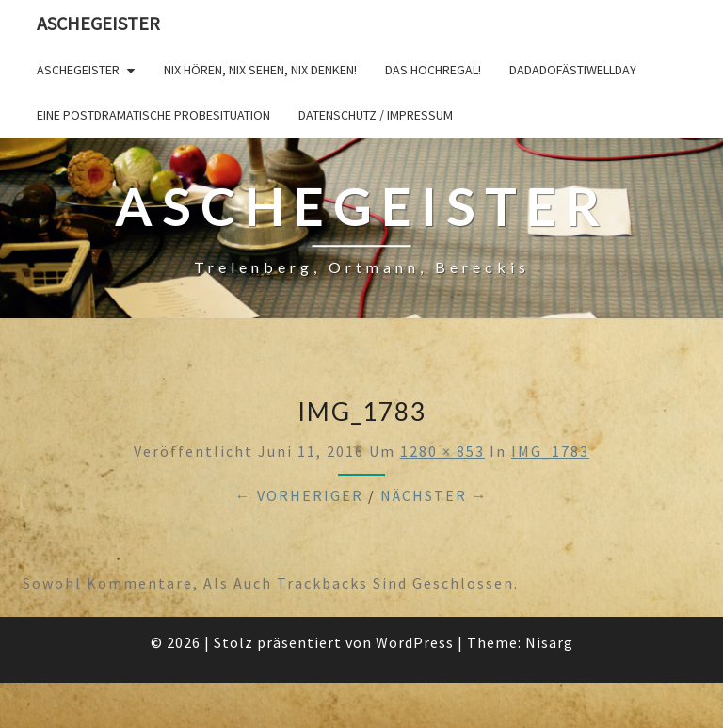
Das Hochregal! (433, 70)
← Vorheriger (299, 495)
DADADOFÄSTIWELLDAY (573, 70)
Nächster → (434, 495)
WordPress (415, 642)
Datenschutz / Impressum (376, 115)
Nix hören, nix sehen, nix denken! (260, 70)
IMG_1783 (550, 451)
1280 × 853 (442, 451)
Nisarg (549, 642)
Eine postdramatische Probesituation (153, 115)
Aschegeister (98, 23)
